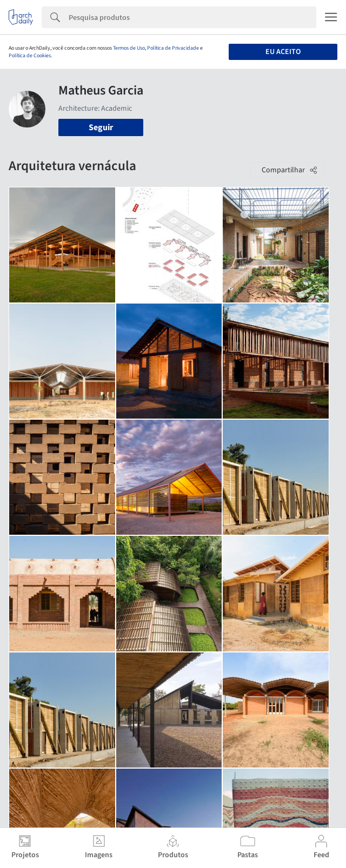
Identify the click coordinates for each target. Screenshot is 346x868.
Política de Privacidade (173, 48)
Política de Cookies (30, 56)
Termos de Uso (129, 48)
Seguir (101, 127)
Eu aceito (283, 52)
